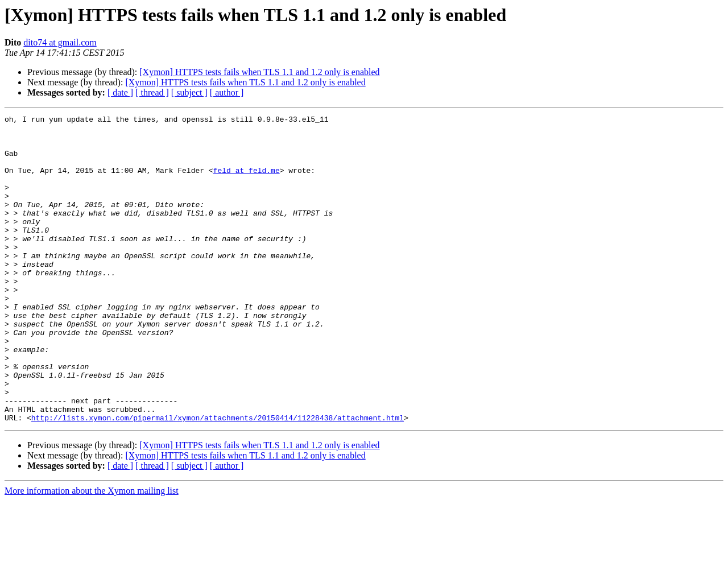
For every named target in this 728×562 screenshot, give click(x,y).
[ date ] (120, 92)
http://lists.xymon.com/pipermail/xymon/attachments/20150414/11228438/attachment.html (218, 479)
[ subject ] (189, 92)
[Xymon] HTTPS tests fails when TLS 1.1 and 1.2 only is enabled (259, 72)
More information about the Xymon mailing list (92, 552)
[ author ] (227, 92)
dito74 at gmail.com (60, 42)
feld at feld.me (247, 182)
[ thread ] (152, 92)
